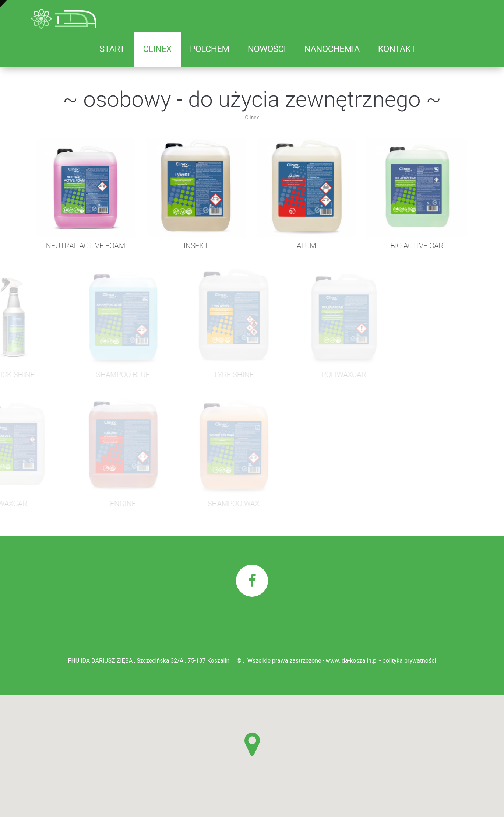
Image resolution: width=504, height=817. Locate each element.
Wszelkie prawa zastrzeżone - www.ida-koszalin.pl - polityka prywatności (342, 661)
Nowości (267, 49)
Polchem (210, 49)
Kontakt (397, 49)
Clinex (157, 49)
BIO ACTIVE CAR (406, 246)
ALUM (296, 246)
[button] (252, 744)
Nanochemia (332, 49)
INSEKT (185, 246)
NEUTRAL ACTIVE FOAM (75, 246)
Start (112, 49)
